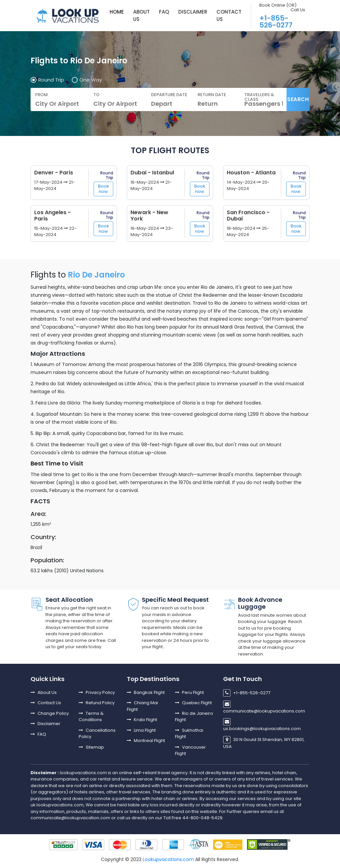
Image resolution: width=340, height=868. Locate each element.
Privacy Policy (97, 692)
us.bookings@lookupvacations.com (262, 725)
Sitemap (91, 747)
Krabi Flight (142, 720)
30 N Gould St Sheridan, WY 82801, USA (264, 743)
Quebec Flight (193, 703)
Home (117, 12)
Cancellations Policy (97, 734)
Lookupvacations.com (169, 859)
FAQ (164, 12)
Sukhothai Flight (189, 734)
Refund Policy (97, 703)
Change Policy (50, 713)
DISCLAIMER (193, 12)
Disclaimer (45, 724)
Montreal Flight (146, 741)
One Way (88, 80)
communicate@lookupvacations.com (264, 707)
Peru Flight (189, 692)
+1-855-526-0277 (276, 22)
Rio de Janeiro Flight (194, 717)
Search (298, 99)
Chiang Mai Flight (142, 706)
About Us (44, 692)
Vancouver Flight (190, 750)
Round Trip (49, 80)
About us (141, 16)
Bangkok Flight (146, 692)
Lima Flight (141, 730)
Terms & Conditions (91, 717)
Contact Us (229, 16)
